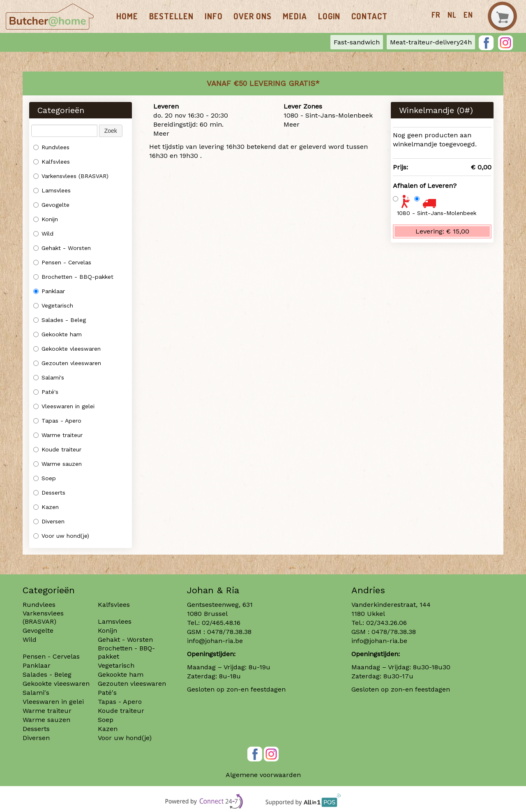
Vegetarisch (53, 305)
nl (452, 15)
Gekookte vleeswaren (67, 349)
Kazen (46, 507)
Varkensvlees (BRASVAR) (71, 176)
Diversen (49, 521)
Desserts (49, 493)
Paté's (46, 392)
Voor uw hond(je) (61, 536)
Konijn (46, 219)
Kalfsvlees (52, 162)
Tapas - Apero (57, 421)
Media (295, 16)
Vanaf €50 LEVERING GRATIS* (263, 83)
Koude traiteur (57, 449)
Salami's (49, 377)
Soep (45, 478)
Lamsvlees (53, 190)
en (468, 15)
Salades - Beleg (60, 320)
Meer (161, 133)
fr (436, 15)
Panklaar (49, 291)
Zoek (111, 131)
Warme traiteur (58, 435)
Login (329, 16)
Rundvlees (51, 147)
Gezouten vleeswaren (67, 363)
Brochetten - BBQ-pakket (73, 277)
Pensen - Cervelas (62, 262)
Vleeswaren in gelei (64, 406)
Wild (43, 234)
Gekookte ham (58, 334)
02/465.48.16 (221, 623)
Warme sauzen (59, 464)
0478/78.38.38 (229, 632)
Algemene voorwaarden (263, 775)
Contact (369, 16)
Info (214, 16)
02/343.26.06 (386, 623)
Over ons (253, 16)
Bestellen (171, 16)
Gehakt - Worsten (62, 248)
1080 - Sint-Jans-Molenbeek (437, 213)
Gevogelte (51, 205)
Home (127, 16)
